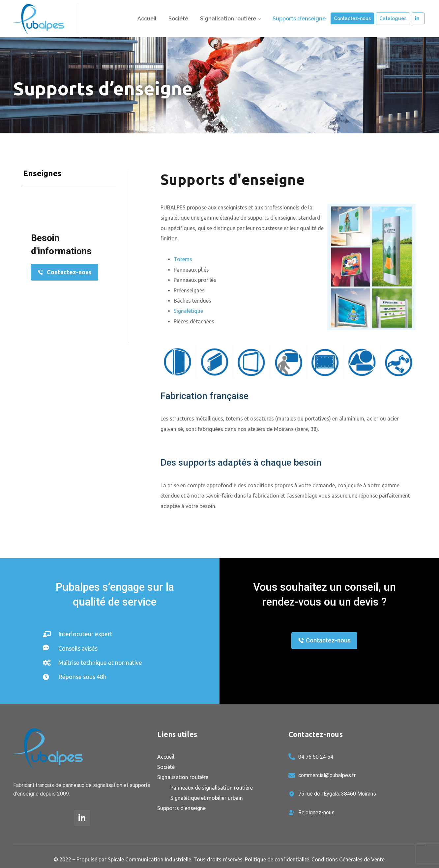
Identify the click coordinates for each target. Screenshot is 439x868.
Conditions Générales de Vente (348, 859)
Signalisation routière (228, 19)
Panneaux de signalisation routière (212, 788)
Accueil (147, 19)
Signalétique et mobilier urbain (207, 798)
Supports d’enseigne (299, 19)
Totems (183, 259)
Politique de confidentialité (277, 859)
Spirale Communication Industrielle (149, 859)
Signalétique (188, 311)
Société (178, 19)
